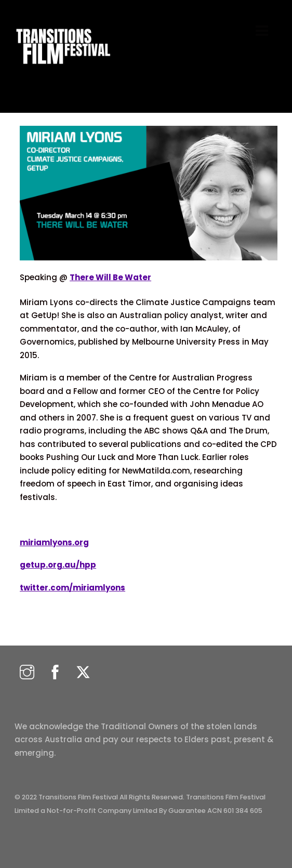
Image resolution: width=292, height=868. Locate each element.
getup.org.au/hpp (58, 565)
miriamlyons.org (54, 542)
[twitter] (83, 673)
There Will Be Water (110, 277)
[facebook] (55, 673)
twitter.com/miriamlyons (72, 588)
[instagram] (27, 673)
